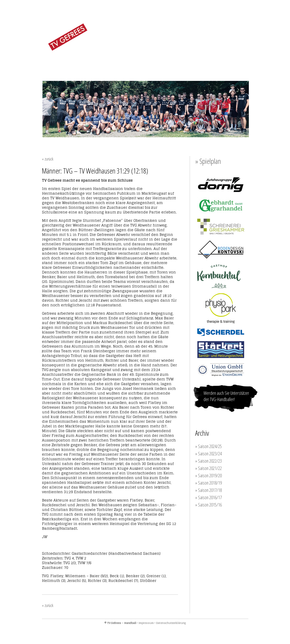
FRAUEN (104, 63)
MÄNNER (130, 63)
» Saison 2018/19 (208, 483)
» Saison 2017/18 (208, 490)
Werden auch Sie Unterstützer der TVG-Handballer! (226, 396)
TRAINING (180, 64)
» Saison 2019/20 (208, 475)
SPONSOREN (209, 64)
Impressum (146, 623)
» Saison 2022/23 (208, 461)
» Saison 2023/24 (208, 454)
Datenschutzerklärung (171, 623)
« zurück (48, 159)
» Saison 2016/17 (208, 497)
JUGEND (155, 63)
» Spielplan (208, 161)
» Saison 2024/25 (208, 446)
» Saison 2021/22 (208, 468)
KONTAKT (237, 64)
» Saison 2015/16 (208, 505)
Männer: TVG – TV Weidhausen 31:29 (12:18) (95, 171)
